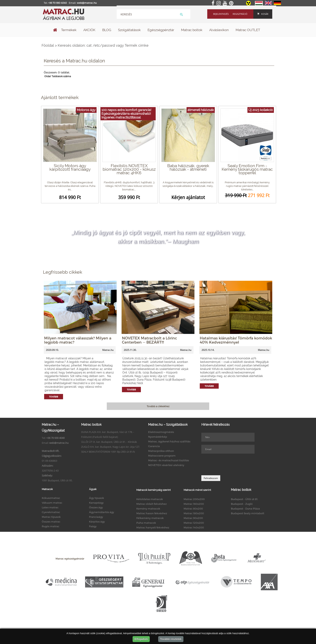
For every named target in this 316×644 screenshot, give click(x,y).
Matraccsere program (162, 456)
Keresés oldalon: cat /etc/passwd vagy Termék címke (103, 45)
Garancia (154, 446)
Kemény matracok (148, 509)
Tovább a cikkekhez (158, 406)
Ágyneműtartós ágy (102, 512)
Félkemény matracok (150, 518)
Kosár (263, 14)
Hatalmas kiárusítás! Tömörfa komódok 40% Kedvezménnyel (236, 340)
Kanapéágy (96, 503)
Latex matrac (50, 507)
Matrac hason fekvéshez (152, 513)
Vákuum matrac (52, 503)
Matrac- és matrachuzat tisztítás (169, 460)
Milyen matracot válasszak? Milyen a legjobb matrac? (78, 340)
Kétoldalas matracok (150, 499)
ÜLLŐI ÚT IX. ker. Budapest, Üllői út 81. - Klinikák (109, 442)
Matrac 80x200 (193, 509)
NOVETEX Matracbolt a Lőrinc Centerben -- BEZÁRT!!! (150, 340)
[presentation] (231, 464)
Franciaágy (96, 517)
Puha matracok (146, 523)
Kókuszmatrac (51, 498)
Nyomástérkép (158, 437)
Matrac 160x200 (194, 504)
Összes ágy (96, 507)
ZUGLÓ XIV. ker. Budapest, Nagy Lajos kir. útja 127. (111, 447)
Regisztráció (240, 14)
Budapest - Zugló (242, 504)
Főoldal (48, 45)
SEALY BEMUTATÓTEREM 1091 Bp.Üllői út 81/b (108, 452)
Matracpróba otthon (161, 451)
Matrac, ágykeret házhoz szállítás (169, 441)
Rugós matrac (51, 526)
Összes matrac (51, 522)
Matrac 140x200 (194, 527)
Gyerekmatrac (51, 512)
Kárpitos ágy (97, 522)
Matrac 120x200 (194, 523)
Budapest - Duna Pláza (245, 509)
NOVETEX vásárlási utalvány (166, 465)
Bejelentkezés (221, 14)
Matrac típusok (51, 517)
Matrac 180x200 (194, 513)
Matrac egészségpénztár (70, 559)
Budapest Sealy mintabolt (248, 513)
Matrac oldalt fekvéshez (151, 504)
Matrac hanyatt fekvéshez (153, 527)
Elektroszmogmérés (161, 432)
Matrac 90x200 (193, 518)
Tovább (54, 397)
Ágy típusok (97, 498)
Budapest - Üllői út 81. (244, 499)
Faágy (93, 526)
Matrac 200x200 (194, 499)
